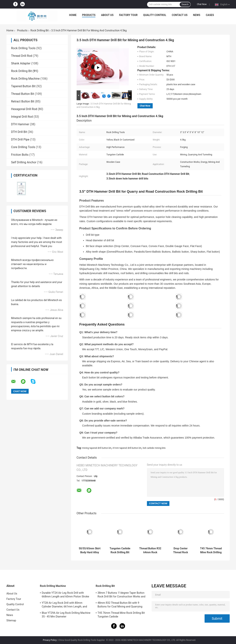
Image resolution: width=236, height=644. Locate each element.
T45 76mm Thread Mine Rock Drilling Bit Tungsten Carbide (211, 550)
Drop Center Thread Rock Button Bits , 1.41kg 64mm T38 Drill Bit (180, 550)
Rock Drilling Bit (40, 30)
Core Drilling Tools (23, 147)
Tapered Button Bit (23, 86)
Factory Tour (128, 15)
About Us (107, 15)
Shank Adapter (21, 63)
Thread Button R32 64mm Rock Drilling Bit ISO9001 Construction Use (150, 550)
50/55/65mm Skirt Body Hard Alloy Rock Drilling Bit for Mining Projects (90, 550)
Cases (210, 15)
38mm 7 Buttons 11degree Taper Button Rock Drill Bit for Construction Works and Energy (122, 595)
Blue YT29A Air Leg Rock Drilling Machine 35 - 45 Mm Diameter (66, 615)
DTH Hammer (20, 124)
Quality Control (155, 15)
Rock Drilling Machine (25, 79)
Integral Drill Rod (22, 117)
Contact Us (180, 15)
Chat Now (202, 4)
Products (89, 15)
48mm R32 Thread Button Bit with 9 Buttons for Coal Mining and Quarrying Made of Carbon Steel (120, 605)
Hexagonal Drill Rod (24, 109)
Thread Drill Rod (22, 56)
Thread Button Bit (23, 94)
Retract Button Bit (23, 101)
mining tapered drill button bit (97, 448)
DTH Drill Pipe (20, 139)
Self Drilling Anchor (24, 162)
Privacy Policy (50, 640)
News (197, 15)
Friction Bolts (20, 155)
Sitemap (11, 620)
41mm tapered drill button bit (127, 448)
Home (73, 15)
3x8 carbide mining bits (154, 448)
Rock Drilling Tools (23, 48)
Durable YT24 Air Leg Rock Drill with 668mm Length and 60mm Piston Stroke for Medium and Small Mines (66, 595)
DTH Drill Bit (19, 132)
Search (185, 4)
